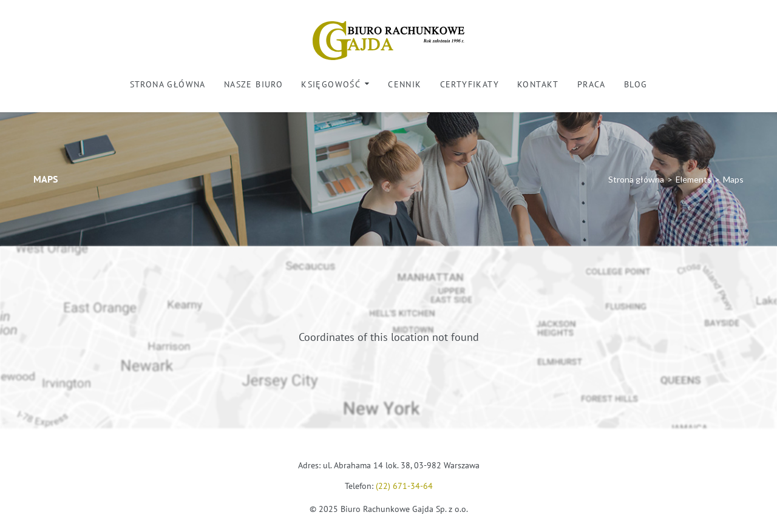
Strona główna (168, 84)
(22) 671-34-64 (404, 486)
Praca (592, 84)
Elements (694, 179)
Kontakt (538, 84)
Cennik (405, 84)
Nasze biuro (253, 84)
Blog (636, 84)
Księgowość (331, 84)
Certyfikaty (470, 84)
